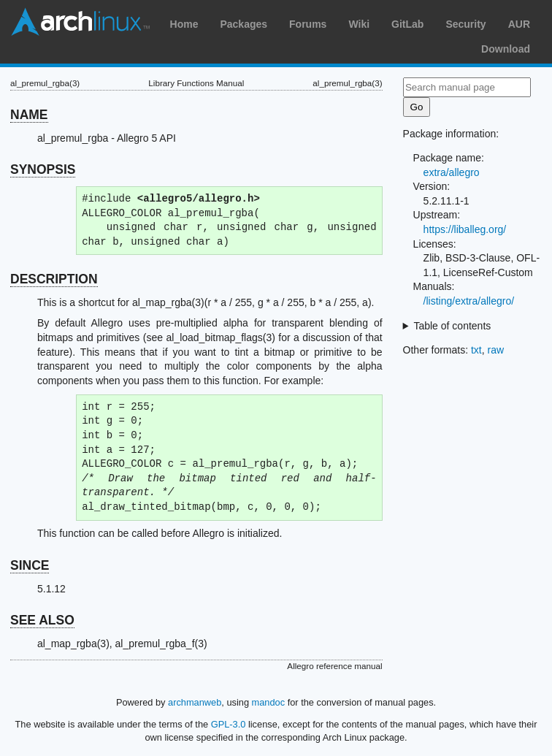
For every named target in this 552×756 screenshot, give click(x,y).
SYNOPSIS (43, 169)
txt (476, 350)
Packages (244, 24)
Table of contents (452, 326)
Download (506, 49)
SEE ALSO (42, 620)
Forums (308, 24)
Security (465, 24)
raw (496, 350)
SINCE (30, 565)
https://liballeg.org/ (465, 229)
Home (184, 24)
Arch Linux (80, 22)
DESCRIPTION (54, 279)
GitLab (407, 24)
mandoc (269, 702)
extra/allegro (452, 172)
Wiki (359, 24)
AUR (519, 24)
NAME (29, 115)
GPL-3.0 (229, 724)
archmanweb (195, 702)
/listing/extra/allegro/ (469, 301)
